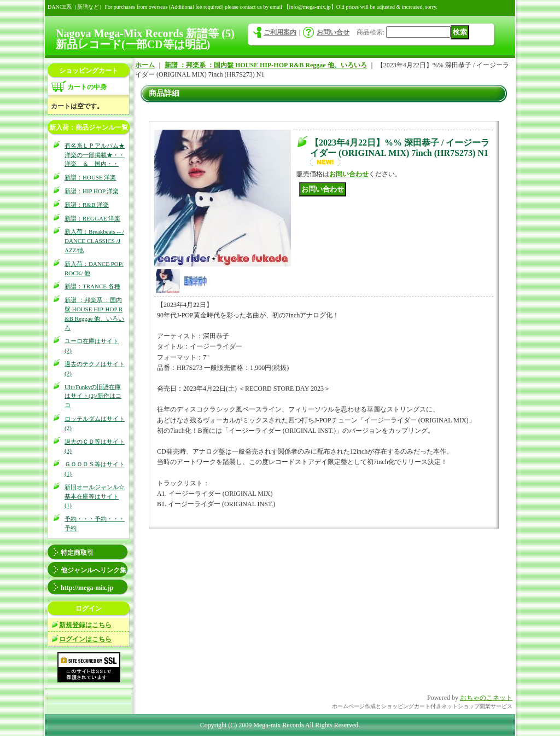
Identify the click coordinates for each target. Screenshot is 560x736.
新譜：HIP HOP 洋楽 (92, 191)
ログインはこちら (85, 639)
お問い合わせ (349, 174)
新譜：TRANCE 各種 (92, 286)
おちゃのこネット (486, 698)
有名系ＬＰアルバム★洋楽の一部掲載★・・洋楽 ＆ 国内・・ (95, 155)
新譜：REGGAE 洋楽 (92, 218)
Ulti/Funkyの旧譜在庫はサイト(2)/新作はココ (93, 396)
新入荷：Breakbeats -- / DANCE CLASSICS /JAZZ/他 (94, 241)
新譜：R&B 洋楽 (87, 205)
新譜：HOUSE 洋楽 (90, 177)
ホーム (145, 65)
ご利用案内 (280, 32)
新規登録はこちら (85, 625)
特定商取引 (77, 553)
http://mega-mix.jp (87, 588)
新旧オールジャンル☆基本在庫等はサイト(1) (95, 496)
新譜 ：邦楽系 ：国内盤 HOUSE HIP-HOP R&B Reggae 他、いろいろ (266, 65)
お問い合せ (333, 32)
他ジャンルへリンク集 (94, 570)
